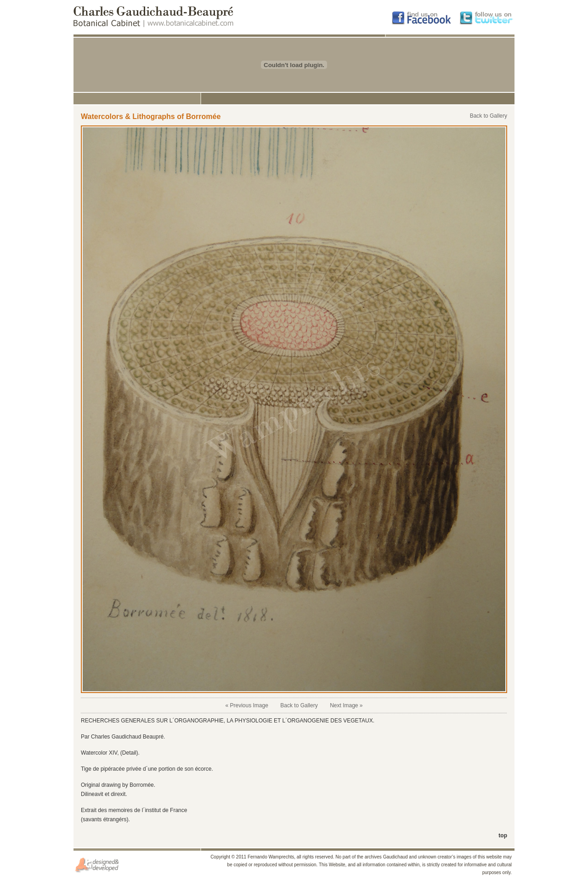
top (503, 836)
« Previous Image (246, 705)
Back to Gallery (489, 116)
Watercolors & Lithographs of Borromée (151, 117)
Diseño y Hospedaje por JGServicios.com (97, 865)
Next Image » (346, 705)
